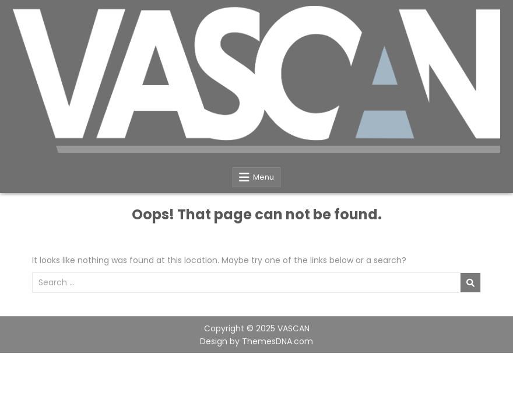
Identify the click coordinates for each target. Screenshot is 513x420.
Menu (263, 177)
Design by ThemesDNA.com (256, 341)
